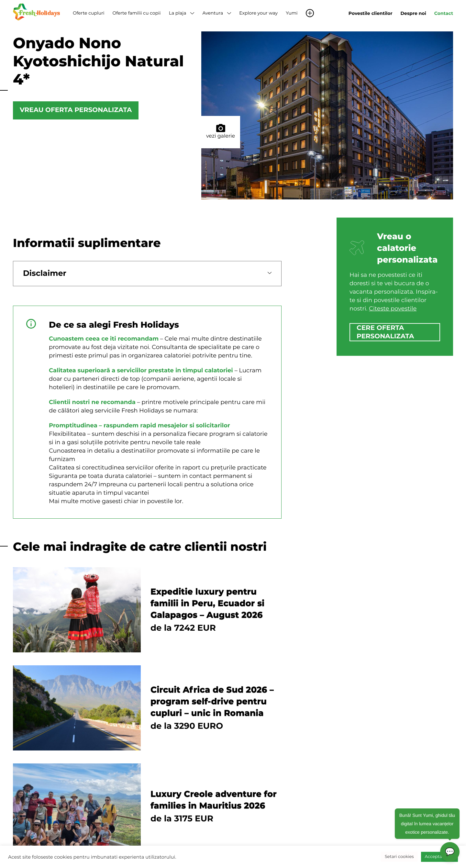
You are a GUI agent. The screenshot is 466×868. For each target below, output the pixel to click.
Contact (444, 13)
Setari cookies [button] (399, 857)
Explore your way (258, 13)
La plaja (178, 13)
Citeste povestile (393, 309)
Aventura (213, 13)
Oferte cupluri (89, 13)
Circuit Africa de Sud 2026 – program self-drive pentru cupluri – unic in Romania (212, 701)
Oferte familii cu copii (136, 13)
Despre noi (413, 13)
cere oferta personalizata (385, 332)
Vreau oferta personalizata (76, 110)
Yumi (292, 13)
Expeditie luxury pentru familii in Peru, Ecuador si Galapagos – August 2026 (207, 603)
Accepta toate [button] (439, 857)
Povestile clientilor (371, 13)
